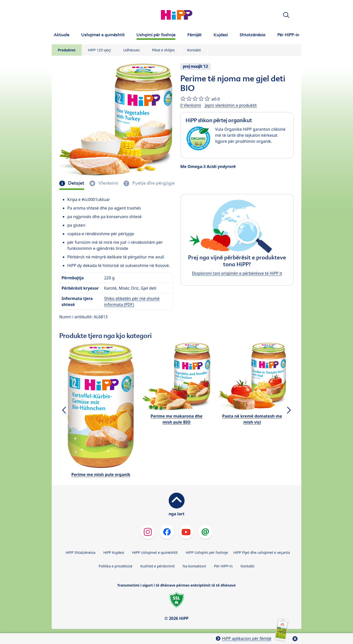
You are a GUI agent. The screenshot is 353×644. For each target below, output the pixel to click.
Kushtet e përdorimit (158, 566)
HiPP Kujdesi (114, 552)
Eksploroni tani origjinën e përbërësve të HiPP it (237, 273)
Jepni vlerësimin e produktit (231, 105)
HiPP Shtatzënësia (80, 552)
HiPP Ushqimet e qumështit (155, 552)
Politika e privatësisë (115, 566)
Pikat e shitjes (163, 50)
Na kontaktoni (195, 566)
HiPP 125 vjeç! (99, 50)
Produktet (67, 50)
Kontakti (194, 50)
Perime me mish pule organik (101, 474)
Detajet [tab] (76, 183)
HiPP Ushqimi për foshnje (207, 552)
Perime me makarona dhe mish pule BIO (177, 419)
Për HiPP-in (223, 566)
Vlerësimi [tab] (108, 183)
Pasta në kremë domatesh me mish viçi (252, 419)
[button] (286, 15)
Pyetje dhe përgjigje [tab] (153, 183)
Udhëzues (131, 50)
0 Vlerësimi (191, 105)
